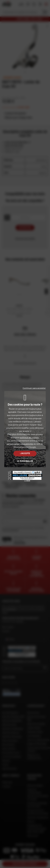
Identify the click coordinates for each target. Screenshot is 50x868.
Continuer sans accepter (34, 388)
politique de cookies (29, 437)
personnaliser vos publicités (20, 444)
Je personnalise (25, 461)
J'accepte (25, 453)
